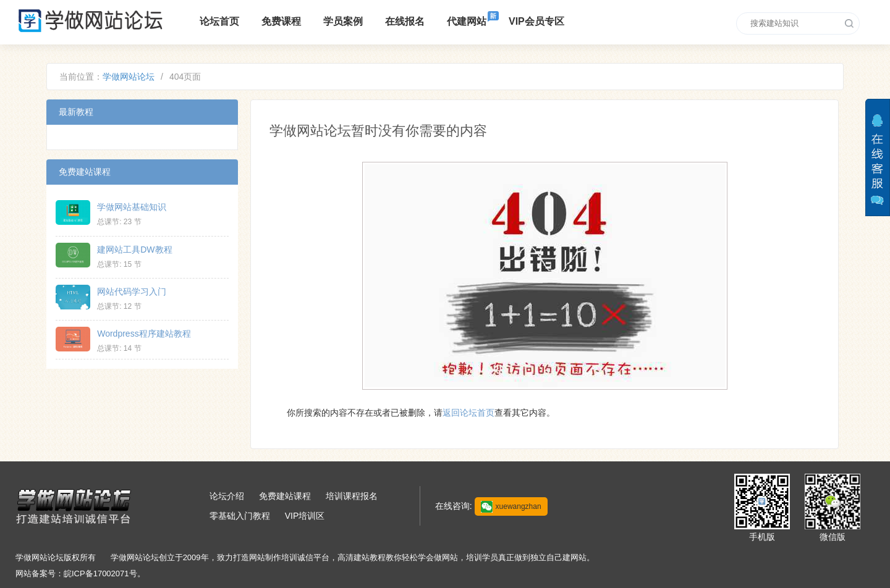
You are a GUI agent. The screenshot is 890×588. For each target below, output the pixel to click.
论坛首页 (219, 21)
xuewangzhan (511, 507)
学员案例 (343, 21)
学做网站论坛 (129, 77)
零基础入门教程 (240, 516)
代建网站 (467, 21)
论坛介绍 (227, 496)
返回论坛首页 (468, 413)
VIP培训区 (305, 516)
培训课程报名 (352, 496)
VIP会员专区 (536, 21)
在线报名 (405, 21)
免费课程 (281, 21)
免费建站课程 (285, 496)
